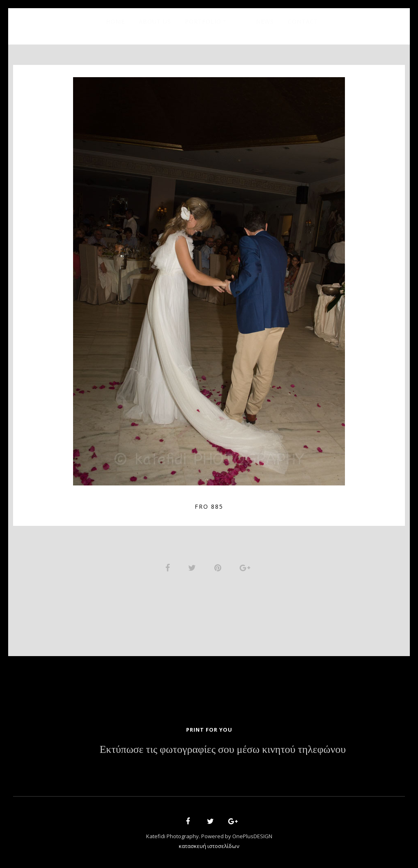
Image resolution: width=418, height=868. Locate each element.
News (265, 21)
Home (116, 21)
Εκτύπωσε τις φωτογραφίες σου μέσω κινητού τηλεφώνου (223, 750)
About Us (155, 21)
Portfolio (203, 21)
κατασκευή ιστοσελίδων (209, 846)
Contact (303, 21)
